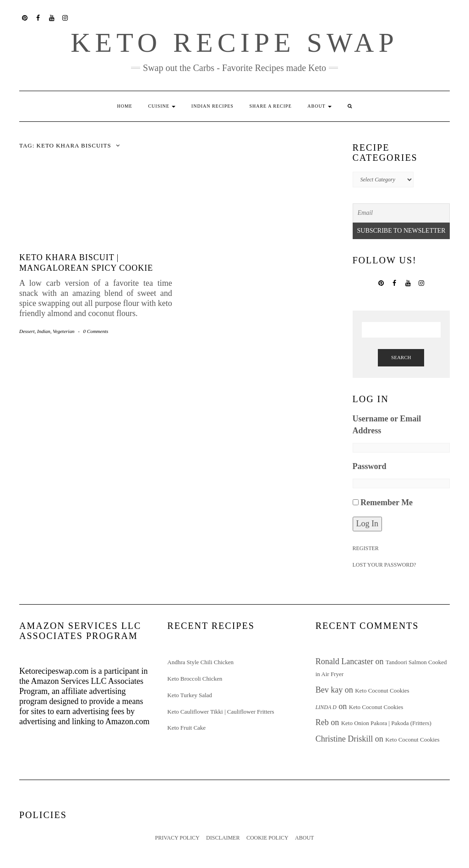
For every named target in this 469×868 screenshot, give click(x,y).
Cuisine (162, 106)
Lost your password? (384, 565)
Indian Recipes (213, 106)
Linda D (326, 707)
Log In (368, 524)
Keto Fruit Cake (186, 728)
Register (366, 548)
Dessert (27, 331)
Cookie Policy (267, 838)
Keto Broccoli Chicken (195, 679)
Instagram (66, 17)
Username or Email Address (387, 425)
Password (370, 466)
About (319, 106)
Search (401, 357)
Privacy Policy (177, 838)
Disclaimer (223, 838)
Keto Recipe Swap (234, 43)
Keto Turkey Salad (190, 695)
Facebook (39, 17)
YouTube (52, 17)
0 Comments (96, 331)
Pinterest (25, 17)
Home (124, 106)
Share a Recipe (270, 106)
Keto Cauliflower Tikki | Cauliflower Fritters (221, 712)
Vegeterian (63, 331)
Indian (44, 331)
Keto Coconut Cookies (382, 691)
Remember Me (387, 502)
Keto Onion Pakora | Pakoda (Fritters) (386, 723)
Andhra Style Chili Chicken (200, 662)
